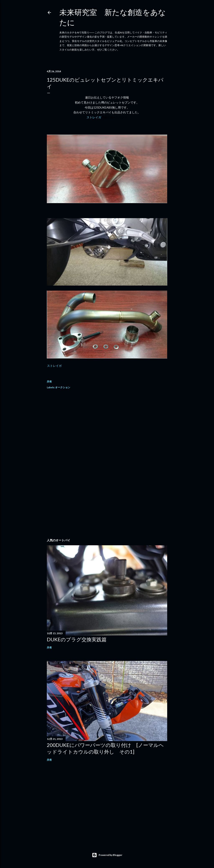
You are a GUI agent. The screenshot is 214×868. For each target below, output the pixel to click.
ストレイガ (107, 117)
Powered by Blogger (107, 855)
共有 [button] (49, 381)
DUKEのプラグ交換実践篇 (77, 639)
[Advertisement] (107, 430)
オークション (63, 387)
